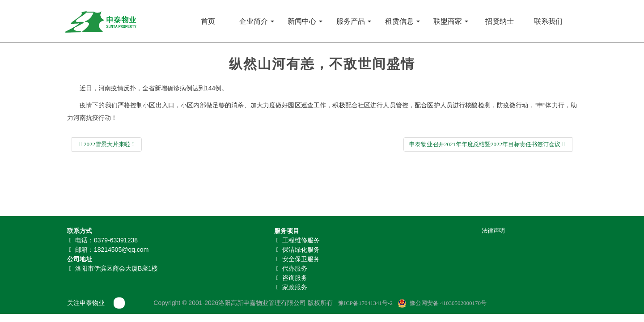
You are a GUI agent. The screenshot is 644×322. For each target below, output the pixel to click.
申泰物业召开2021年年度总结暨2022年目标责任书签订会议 (488, 144)
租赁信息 (402, 21)
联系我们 (548, 21)
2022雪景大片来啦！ (107, 144)
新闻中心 (305, 21)
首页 (208, 21)
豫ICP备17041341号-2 (365, 303)
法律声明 (493, 231)
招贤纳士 (500, 21)
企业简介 (257, 21)
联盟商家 (451, 21)
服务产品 (354, 21)
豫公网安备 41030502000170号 (448, 303)
